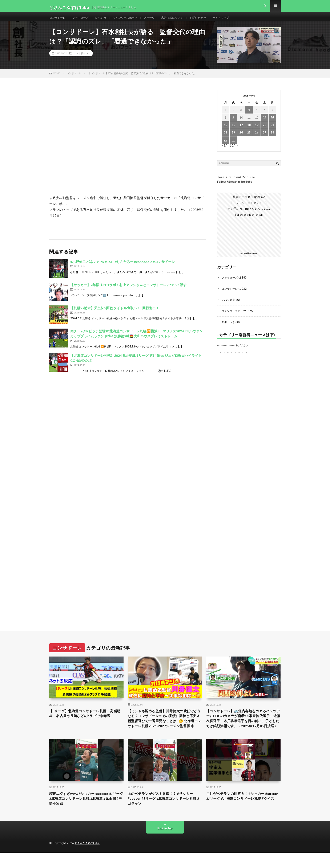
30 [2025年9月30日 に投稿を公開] (233, 147)
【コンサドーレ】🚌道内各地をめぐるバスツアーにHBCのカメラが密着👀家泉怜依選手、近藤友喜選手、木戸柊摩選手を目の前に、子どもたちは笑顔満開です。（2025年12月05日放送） (243, 728)
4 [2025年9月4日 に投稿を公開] (249, 117)
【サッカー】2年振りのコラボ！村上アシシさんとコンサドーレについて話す (128, 291)
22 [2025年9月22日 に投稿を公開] (226, 139)
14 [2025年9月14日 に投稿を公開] (272, 124)
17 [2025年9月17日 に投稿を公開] (241, 132)
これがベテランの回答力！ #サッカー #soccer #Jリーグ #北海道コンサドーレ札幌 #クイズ (243, 813)
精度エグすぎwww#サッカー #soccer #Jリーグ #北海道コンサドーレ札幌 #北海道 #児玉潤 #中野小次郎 (86, 813)
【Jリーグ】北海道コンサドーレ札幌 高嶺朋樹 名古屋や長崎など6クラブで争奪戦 (85, 722)
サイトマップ (230, 21)
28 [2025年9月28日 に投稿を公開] (272, 139)
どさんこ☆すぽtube (88, 859)
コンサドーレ (58, 21)
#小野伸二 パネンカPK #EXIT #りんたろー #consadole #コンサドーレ (123, 268)
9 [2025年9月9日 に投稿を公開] (233, 124)
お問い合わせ (206, 21)
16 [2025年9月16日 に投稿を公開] (233, 132)
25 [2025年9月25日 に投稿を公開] (249, 139)
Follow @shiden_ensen (249, 221)
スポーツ (155, 21)
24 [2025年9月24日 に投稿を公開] (241, 139)
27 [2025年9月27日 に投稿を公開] (265, 139)
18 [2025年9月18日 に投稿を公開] (249, 132)
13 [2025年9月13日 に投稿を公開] (265, 124)
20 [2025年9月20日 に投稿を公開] (265, 132)
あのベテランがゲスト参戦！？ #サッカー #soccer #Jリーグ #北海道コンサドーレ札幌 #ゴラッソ (164, 813)
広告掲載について (179, 21)
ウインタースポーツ (129, 21)
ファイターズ (82, 21)
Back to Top (165, 844)
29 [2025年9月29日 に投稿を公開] (226, 147)
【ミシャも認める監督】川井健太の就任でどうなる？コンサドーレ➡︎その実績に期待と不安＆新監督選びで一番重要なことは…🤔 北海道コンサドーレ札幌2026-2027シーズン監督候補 (165, 728)
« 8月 (225, 152)
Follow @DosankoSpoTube (235, 188)
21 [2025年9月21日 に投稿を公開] (272, 132)
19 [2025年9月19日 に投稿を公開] (257, 132)
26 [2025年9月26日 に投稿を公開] (257, 139)
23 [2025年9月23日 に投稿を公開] (233, 139)
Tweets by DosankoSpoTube (236, 184)
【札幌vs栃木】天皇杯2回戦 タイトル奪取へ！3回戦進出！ (115, 315)
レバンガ (104, 21)
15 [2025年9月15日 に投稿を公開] (226, 132)
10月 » (234, 152)
